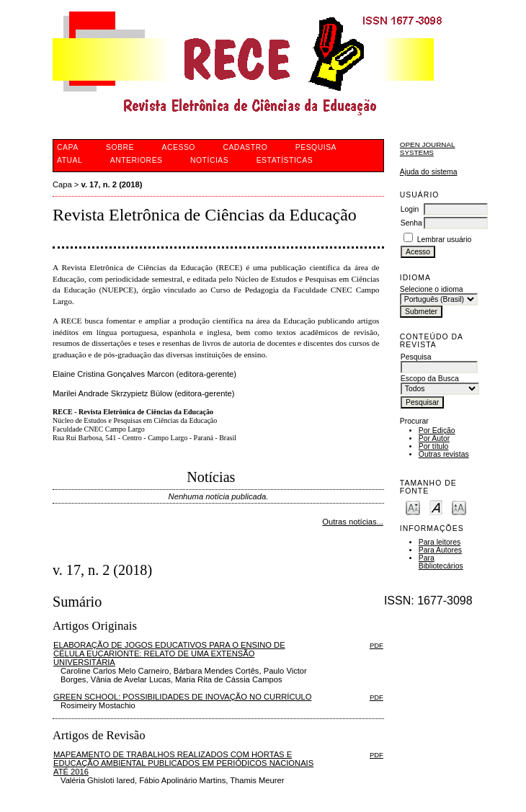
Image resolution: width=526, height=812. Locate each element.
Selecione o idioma (432, 289)
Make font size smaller (413, 507)
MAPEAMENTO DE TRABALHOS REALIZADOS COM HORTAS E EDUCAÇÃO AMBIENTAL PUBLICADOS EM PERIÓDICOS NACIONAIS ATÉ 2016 (183, 763)
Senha (411, 223)
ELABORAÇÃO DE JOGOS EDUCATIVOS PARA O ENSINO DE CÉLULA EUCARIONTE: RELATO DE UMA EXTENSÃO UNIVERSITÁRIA (169, 653)
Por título (434, 446)
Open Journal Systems (428, 148)
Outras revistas (444, 454)
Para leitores (440, 542)
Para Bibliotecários (441, 562)
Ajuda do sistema (429, 172)
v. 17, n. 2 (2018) (112, 184)
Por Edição (437, 430)
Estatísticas (285, 160)
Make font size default (436, 507)
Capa (62, 184)
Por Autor (434, 438)
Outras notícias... (353, 522)
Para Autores (440, 550)
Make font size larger (459, 507)
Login (410, 209)
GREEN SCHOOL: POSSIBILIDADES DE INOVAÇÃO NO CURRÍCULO (183, 697)
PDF (376, 645)
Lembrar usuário (445, 240)
